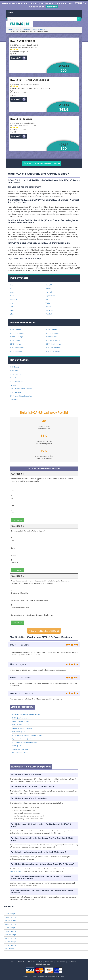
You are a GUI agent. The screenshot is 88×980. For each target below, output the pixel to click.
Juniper (12, 292)
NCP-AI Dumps (15, 340)
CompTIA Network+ (16, 381)
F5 (10, 289)
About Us (21, 962)
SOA (11, 303)
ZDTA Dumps (9, 949)
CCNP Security (15, 367)
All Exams (31, 962)
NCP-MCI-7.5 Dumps (17, 333)
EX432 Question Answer (20, 721)
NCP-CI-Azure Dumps (53, 348)
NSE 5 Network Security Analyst (21, 396)
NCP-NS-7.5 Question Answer (22, 732)
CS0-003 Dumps (10, 931)
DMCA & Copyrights (43, 964)
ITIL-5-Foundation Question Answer (25, 742)
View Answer (18, 520)
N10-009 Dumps (10, 935)
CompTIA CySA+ (15, 374)
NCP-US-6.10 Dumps (53, 340)
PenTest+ (13, 385)
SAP (47, 299)
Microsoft (49, 292)
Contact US (72, 962)
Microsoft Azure (15, 378)
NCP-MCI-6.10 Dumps (53, 344)
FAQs (40, 962)
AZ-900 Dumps (10, 914)
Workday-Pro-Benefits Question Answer (26, 714)
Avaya (12, 310)
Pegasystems (50, 296)
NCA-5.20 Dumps (15, 330)
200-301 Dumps (10, 917)
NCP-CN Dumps (15, 344)
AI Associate (14, 399)
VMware (12, 307)
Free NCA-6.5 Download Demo (42, 163)
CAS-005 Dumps (10, 942)
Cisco (11, 285)
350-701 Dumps (10, 924)
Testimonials (61, 962)
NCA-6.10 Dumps (51, 330)
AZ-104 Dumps (10, 928)
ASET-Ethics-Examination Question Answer (27, 735)
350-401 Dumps (10, 921)
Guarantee (49, 962)
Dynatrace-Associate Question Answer (25, 739)
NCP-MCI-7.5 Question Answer (23, 725)
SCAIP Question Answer (20, 746)
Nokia (12, 296)
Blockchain (49, 310)
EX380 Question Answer (20, 718)
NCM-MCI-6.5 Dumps (53, 351)
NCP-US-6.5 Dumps (16, 351)
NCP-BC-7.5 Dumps (52, 333)
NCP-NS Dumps (51, 337)
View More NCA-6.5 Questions (44, 631)
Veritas (48, 303)
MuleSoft (49, 314)
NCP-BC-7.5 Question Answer (22, 728)
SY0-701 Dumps (10, 938)
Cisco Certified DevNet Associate (21, 389)
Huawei (48, 289)
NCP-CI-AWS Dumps (17, 348)
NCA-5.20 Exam (15, 871)
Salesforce (13, 299)
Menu (11, 13)
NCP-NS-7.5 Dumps (16, 337)
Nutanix (18, 29)
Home (10, 29)
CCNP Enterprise (15, 392)
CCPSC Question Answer (21, 753)
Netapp (48, 307)
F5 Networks (14, 371)
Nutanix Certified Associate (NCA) (35, 29)
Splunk (12, 314)
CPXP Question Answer (20, 749)
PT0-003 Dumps (10, 945)
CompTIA (49, 285)
